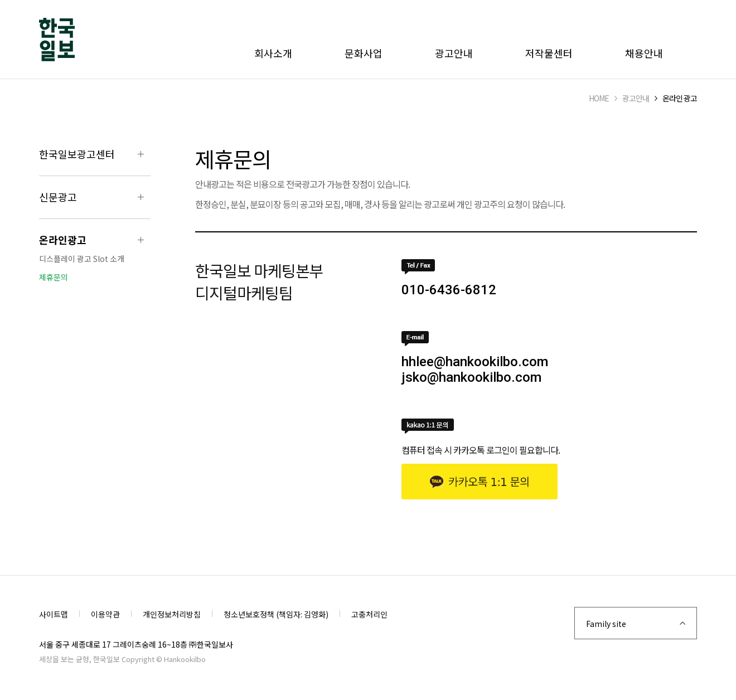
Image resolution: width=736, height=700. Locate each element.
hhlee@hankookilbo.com (475, 362)
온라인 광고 (680, 98)
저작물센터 (549, 53)
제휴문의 (54, 277)
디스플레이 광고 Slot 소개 (82, 259)
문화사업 (364, 53)
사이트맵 (54, 614)
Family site (606, 624)
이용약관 (105, 614)
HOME (599, 98)
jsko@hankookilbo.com (471, 377)
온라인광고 (63, 240)
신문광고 (58, 197)
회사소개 (273, 53)
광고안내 (454, 53)
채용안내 (644, 53)
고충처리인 (369, 614)
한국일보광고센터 (77, 154)
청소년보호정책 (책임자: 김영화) (276, 614)
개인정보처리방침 (172, 614)
